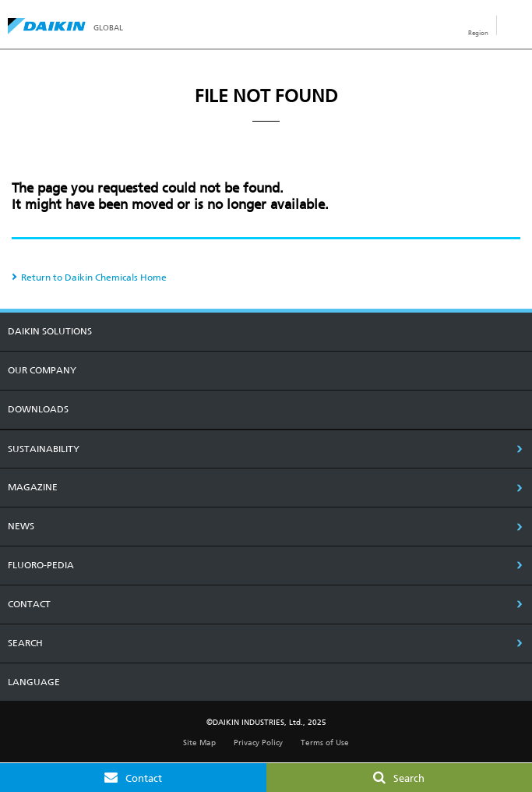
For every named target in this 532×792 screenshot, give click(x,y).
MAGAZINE (33, 487)
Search (409, 778)
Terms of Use (325, 742)
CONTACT (29, 604)
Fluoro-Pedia (41, 565)
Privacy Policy (258, 742)
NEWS (21, 526)
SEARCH (25, 643)
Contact (144, 778)
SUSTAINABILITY (44, 449)
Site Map (199, 742)
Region (478, 33)
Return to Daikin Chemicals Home (94, 278)
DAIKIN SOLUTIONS (50, 331)
